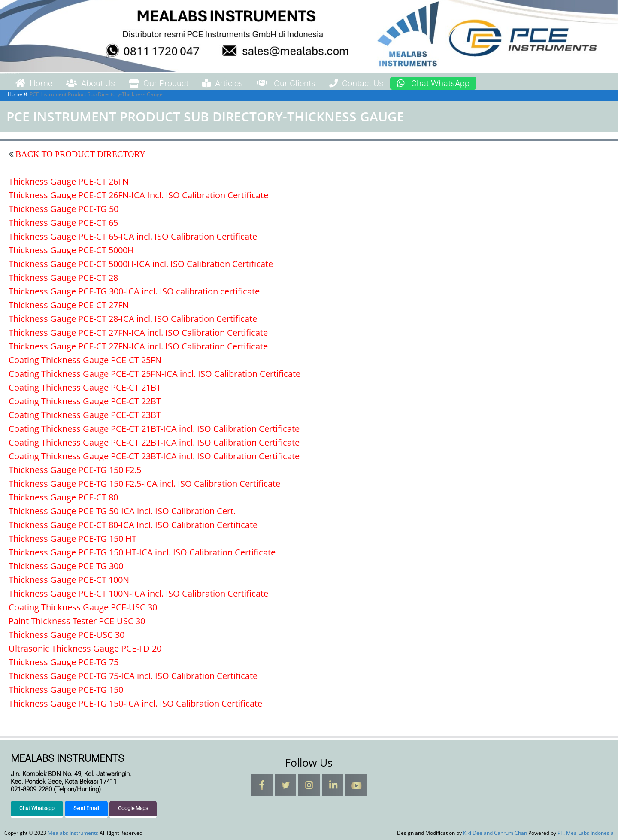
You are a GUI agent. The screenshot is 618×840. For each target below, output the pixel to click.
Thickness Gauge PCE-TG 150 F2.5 (75, 470)
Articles (223, 83)
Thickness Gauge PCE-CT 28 (63, 277)
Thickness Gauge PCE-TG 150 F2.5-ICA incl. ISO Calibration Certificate (144, 484)
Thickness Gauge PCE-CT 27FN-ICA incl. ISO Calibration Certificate (138, 332)
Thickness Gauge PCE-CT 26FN (69, 181)
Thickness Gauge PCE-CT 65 (63, 223)
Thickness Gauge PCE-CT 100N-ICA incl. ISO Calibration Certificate (138, 593)
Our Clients (286, 83)
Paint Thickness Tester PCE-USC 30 (77, 621)
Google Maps (133, 808)
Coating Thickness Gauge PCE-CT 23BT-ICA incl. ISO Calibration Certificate (154, 456)
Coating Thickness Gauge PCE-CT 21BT (85, 387)
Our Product (159, 83)
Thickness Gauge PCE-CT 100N (69, 580)
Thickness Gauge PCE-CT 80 (63, 497)
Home (34, 83)
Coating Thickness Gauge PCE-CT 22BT (85, 401)
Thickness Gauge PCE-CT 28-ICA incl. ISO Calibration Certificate (133, 319)
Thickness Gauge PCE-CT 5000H (71, 250)
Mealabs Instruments (9, 73)
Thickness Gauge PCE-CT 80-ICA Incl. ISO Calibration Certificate (133, 525)
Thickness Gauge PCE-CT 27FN (69, 305)
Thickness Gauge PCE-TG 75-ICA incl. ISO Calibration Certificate (133, 676)
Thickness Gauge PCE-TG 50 (64, 209)
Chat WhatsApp (433, 83)
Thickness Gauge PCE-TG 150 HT (73, 538)
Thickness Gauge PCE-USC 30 (67, 635)
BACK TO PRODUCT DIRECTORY (79, 154)
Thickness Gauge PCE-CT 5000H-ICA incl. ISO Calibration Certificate (141, 264)
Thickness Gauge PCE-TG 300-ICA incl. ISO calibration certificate (134, 291)
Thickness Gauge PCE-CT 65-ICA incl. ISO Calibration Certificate (133, 236)
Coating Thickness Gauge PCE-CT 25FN (85, 360)
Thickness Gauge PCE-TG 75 (64, 662)
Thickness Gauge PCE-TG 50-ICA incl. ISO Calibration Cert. (122, 511)
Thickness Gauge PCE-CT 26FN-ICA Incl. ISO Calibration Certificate (138, 195)
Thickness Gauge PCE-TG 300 (66, 566)
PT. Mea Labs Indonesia (586, 833)
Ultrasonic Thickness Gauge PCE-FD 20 (85, 648)
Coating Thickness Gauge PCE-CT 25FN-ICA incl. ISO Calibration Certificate (154, 374)
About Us (91, 83)
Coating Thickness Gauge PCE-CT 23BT (85, 415)
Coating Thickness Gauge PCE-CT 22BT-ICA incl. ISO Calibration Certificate (154, 442)
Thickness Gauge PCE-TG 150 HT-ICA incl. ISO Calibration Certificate (142, 552)
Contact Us (356, 83)
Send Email (86, 808)
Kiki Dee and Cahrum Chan (495, 833)
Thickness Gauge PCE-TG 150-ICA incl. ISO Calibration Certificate (135, 703)
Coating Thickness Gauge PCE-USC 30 (83, 607)
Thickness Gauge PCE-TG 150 (66, 690)
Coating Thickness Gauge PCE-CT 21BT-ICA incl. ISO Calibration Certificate (154, 429)
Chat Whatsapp (37, 808)
